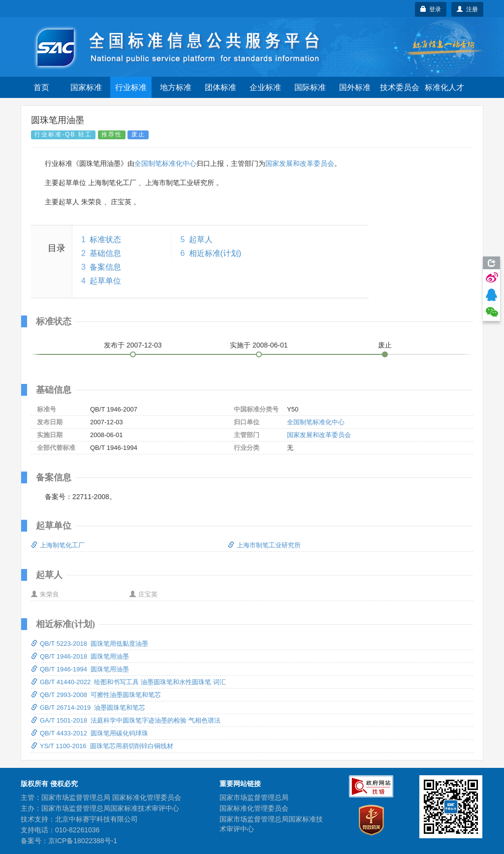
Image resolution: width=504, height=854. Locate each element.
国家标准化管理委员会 (254, 808)
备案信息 (105, 267)
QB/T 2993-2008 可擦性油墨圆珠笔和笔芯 (96, 695)
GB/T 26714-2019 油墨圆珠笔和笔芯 (88, 708)
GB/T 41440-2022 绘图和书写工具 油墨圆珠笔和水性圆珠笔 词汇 (128, 682)
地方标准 (176, 87)
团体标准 (220, 87)
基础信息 (105, 253)
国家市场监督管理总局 (254, 797)
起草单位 (105, 281)
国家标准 (86, 87)
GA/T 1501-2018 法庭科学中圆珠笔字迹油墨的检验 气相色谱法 (126, 720)
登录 (431, 9)
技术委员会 (400, 87)
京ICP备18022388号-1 (83, 841)
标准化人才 (444, 87)
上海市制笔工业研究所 (264, 545)
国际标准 (310, 87)
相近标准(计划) (215, 253)
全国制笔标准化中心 (165, 163)
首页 (41, 87)
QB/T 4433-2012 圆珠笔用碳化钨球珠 (90, 733)
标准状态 (105, 239)
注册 (467, 9)
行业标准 (131, 87)
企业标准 (265, 87)
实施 (259, 345)
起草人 (201, 239)
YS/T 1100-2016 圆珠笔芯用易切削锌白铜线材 (102, 746)
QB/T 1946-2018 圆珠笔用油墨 (80, 656)
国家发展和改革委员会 (300, 163)
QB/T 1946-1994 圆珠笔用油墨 (80, 669)
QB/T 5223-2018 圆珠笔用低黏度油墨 (90, 644)
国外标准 (355, 87)
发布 (133, 345)
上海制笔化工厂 (58, 545)
